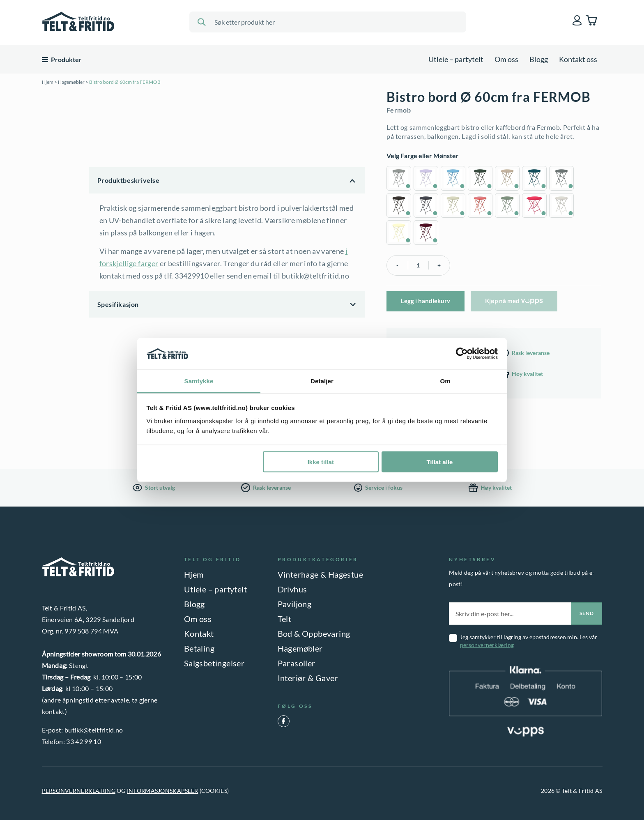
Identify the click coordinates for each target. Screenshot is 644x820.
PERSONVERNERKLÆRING (79, 791)
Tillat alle (439, 462)
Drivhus (292, 589)
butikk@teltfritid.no (94, 730)
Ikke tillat (321, 462)
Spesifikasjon (118, 304)
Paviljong (295, 604)
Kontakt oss (578, 59)
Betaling (199, 648)
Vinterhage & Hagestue (320, 574)
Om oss (506, 59)
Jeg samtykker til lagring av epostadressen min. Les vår (529, 641)
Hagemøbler (71, 82)
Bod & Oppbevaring (314, 633)
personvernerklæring (487, 645)
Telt (285, 619)
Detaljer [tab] (322, 381)
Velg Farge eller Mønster (423, 155)
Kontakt (199, 633)
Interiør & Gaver (308, 678)
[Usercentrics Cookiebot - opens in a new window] (462, 354)
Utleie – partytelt (456, 59)
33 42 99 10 (84, 741)
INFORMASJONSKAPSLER (162, 791)
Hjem (48, 82)
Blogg (539, 59)
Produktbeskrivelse (129, 180)
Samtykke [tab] (199, 381)
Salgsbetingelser (214, 663)
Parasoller (297, 663)
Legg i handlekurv (425, 301)
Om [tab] (445, 381)
